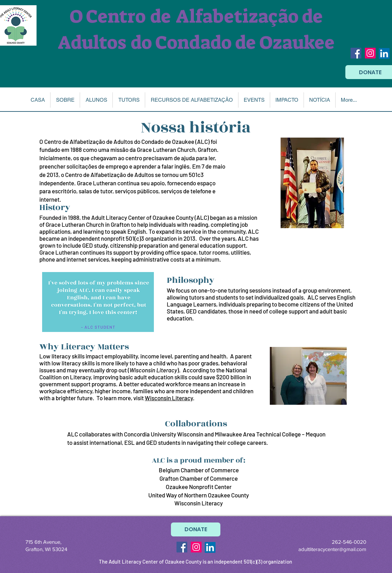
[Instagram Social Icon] (370, 53)
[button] (65, 100)
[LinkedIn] (384, 53)
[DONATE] (196, 529)
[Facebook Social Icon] (356, 53)
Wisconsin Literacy (169, 398)
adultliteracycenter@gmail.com (332, 549)
